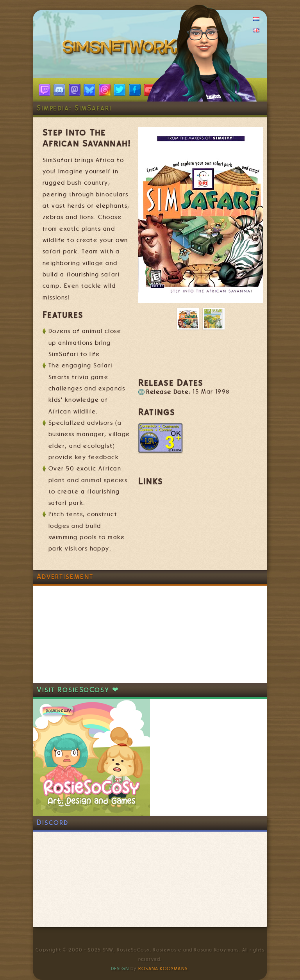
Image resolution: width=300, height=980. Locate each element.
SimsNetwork (122, 49)
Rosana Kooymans (163, 969)
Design (120, 969)
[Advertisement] (91, 634)
